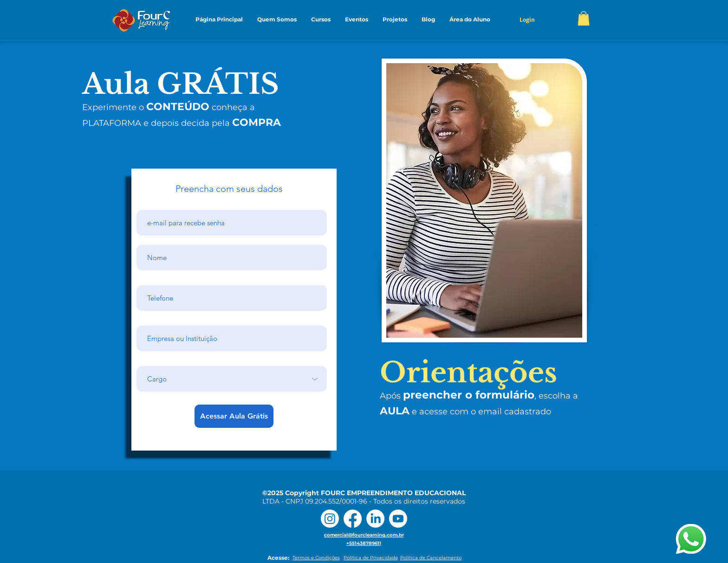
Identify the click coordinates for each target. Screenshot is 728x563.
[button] (277, 19)
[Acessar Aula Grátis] (234, 416)
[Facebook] (353, 519)
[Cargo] (232, 379)
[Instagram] (330, 519)
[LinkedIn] (375, 519)
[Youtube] (398, 519)
